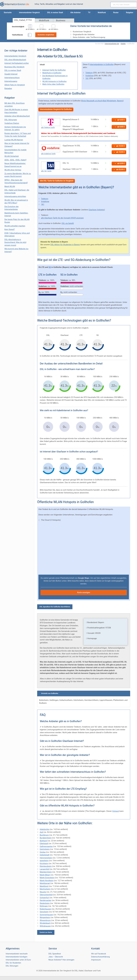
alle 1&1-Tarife (46, 171)
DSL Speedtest (55, 954)
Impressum (96, 960)
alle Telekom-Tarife (48, 127)
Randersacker (45, 900)
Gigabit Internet (11, 74)
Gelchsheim (45, 849)
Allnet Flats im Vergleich (15, 85)
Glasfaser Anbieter (96, 210)
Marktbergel (45, 883)
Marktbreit (44, 886)
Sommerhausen (46, 915)
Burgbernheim (46, 838)
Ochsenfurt (44, 898)
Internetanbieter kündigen (17, 957)
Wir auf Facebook (99, 954)
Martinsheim (45, 889)
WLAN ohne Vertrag (13, 170)
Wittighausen (45, 926)
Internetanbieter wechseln (17, 954)
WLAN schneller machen (15, 226)
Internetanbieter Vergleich (15, 56)
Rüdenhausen (45, 909)
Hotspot (116, 811)
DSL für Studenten (13, 963)
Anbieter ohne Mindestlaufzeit (17, 116)
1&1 (87, 78)
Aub (41, 832)
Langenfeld (44, 869)
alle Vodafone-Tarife (48, 154)
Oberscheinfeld (46, 895)
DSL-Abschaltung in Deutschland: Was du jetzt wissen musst (15, 242)
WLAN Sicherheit (12, 156)
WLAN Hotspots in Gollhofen (54, 81)
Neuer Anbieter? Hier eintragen (61, 960)
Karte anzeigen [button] (84, 592)
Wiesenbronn (45, 920)
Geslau (43, 852)
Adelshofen (45, 829)
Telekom (89, 73)
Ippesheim (44, 861)
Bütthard (43, 841)
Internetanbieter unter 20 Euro (18, 960)
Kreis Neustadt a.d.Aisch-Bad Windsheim (99, 101)
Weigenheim (45, 917)
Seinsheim (44, 912)
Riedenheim (45, 903)
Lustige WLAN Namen (14, 140)
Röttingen (44, 906)
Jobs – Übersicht (56, 957)
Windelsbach (45, 923)
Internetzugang (11, 81)
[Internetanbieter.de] (15, 4)
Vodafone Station (12, 123)
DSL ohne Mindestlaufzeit (15, 60)
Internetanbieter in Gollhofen (102, 64)
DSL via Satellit (68, 223)
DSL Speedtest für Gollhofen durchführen (55, 607)
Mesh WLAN (10, 186)
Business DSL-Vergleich (14, 67)
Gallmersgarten (46, 846)
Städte (123, 44)
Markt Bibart (45, 875)
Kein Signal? (10, 229)
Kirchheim (44, 863)
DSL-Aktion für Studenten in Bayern (65, 245)
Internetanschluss (12, 78)
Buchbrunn (44, 835)
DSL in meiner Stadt (13, 70)
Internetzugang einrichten (15, 196)
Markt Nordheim (47, 881)
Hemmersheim (46, 858)
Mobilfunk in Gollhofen (52, 73)
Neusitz (43, 892)
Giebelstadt (45, 855)
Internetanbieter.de (112, 44)
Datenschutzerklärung (100, 957)
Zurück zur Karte (46, 932)
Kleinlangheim (46, 866)
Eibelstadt (44, 843)
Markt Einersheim (47, 878)
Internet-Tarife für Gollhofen (54, 70)
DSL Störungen (11, 120)
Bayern (120, 101)
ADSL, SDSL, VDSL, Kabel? (15, 160)
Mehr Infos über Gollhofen (53, 84)
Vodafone (89, 76)
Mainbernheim (46, 872)
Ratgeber (8, 88)
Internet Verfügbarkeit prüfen (17, 63)
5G (50, 267)
